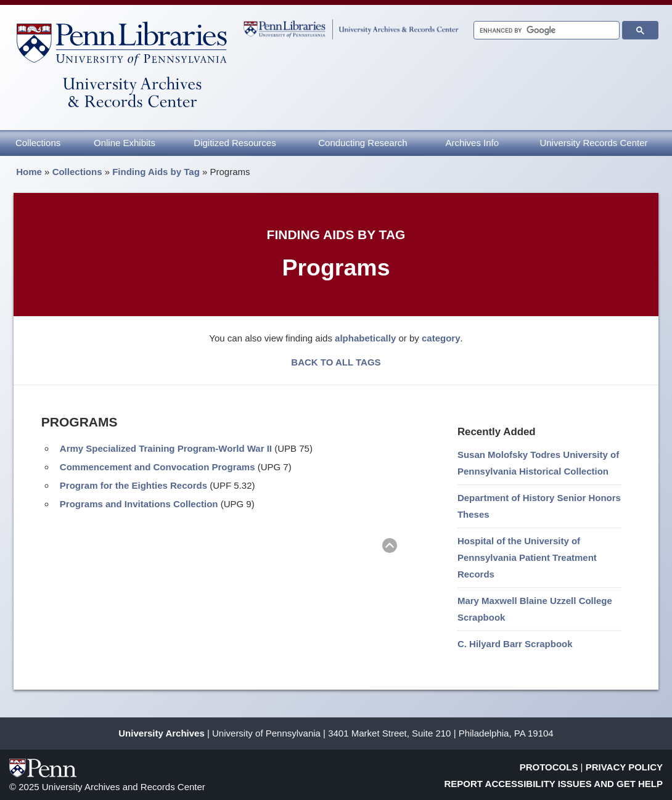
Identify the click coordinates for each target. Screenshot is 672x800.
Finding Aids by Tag (156, 172)
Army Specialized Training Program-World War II (166, 448)
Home (29, 172)
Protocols (549, 767)
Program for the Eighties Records (133, 485)
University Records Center (593, 143)
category (441, 338)
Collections (38, 143)
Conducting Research (363, 143)
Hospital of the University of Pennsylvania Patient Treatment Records (527, 557)
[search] (545, 31)
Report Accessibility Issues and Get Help (554, 784)
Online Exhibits (125, 143)
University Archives (162, 733)
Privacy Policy (624, 767)
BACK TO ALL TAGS (336, 362)
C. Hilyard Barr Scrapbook (515, 644)
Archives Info (472, 143)
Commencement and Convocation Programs (158, 467)
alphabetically (365, 338)
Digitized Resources (235, 143)
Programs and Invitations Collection (139, 504)
